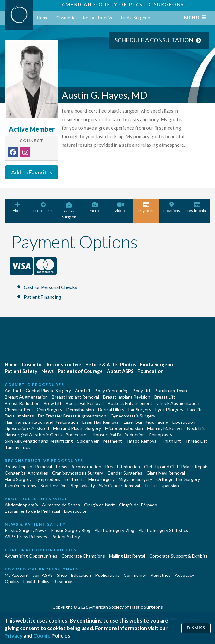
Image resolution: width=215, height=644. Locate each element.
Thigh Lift (171, 441)
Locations (172, 207)
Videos (120, 207)
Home (43, 18)
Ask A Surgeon (69, 211)
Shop (62, 575)
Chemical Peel (19, 409)
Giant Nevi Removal (166, 473)
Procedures (43, 207)
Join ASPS (43, 575)
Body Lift (142, 390)
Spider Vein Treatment (100, 441)
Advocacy (184, 575)
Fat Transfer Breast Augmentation (72, 416)
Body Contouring (112, 390)
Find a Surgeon (136, 18)
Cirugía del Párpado (138, 505)
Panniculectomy (21, 485)
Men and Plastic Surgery (77, 428)
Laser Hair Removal (101, 422)
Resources (64, 581)
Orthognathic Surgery (178, 479)
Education (81, 575)
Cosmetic (66, 18)
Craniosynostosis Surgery (78, 473)
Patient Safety (21, 371)
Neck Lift (196, 428)
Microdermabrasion (124, 428)
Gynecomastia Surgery (133, 416)
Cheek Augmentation (178, 403)
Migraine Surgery (135, 479)
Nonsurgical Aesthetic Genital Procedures (47, 435)
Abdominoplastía (21, 505)
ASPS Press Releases (26, 537)
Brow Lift (53, 403)
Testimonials (198, 207)
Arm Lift (83, 390)
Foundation (150, 371)
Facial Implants (19, 416)
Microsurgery (101, 479)
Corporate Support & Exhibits (178, 556)
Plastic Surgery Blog (71, 530)
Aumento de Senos (61, 505)
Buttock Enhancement (130, 403)
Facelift (195, 409)
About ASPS (120, 371)
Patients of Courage (80, 371)
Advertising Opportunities (31, 556)
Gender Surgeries (125, 473)
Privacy (13, 636)
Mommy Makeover (165, 428)
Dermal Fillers (111, 409)
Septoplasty (83, 485)
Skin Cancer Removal (120, 485)
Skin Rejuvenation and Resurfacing (39, 441)
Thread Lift (196, 441)
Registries (161, 575)
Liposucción (76, 511)
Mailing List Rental (127, 556)
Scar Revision (54, 485)
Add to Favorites (32, 172)
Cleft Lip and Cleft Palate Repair (176, 467)
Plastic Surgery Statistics (163, 530)
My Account (17, 575)
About (18, 207)
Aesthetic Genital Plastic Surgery (38, 390)
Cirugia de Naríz (99, 505)
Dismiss (196, 628)
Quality (12, 581)
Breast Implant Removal (75, 397)
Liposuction (184, 422)
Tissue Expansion (162, 485)
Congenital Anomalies (26, 473)
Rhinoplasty (161, 435)
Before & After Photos (111, 364)
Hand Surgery (18, 479)
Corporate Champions (83, 556)
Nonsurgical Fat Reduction (119, 435)
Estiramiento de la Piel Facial (32, 511)
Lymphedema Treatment (60, 479)
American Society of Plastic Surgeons (123, 4)
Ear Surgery (140, 409)
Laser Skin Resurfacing (146, 422)
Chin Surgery (49, 409)
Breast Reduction (22, 403)
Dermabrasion (80, 409)
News (48, 371)
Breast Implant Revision (127, 397)
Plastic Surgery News (26, 530)
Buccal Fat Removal (85, 403)
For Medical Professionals (42, 569)
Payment (146, 207)
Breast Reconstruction (79, 467)
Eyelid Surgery (169, 409)
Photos (95, 207)
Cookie (42, 636)
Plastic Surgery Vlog (114, 530)
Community (135, 575)
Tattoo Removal (142, 441)
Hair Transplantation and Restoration (41, 422)
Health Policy (36, 581)
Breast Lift (165, 397)
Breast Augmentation (26, 397)
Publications (107, 575)
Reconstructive (98, 18)
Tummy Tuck (17, 447)
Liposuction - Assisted (27, 428)
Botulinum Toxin (171, 390)
